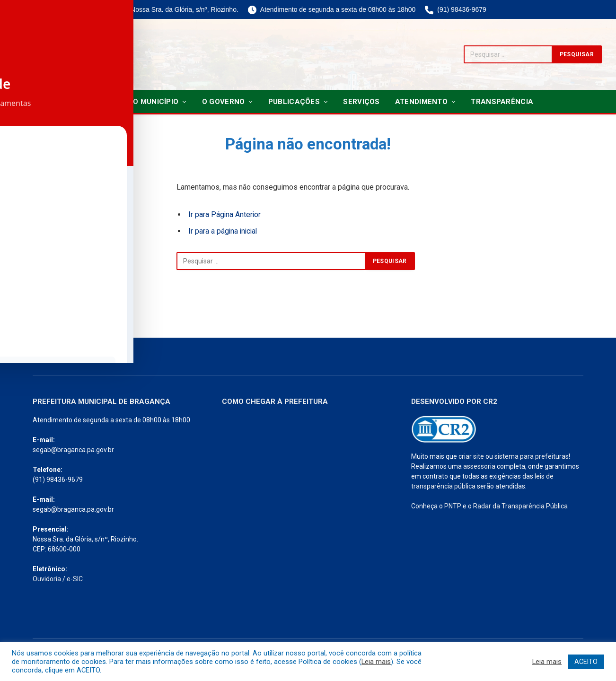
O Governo (224, 102)
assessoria (479, 466)
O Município (156, 102)
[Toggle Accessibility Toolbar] (19, 321)
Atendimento (421, 102)
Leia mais (376, 662)
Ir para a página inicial (224, 231)
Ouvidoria (47, 579)
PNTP (453, 506)
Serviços (361, 102)
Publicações (294, 102)
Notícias (100, 102)
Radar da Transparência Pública (520, 506)
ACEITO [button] (586, 662)
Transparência (502, 102)
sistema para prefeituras (532, 456)
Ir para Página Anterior (225, 214)
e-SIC (75, 579)
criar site (471, 456)
